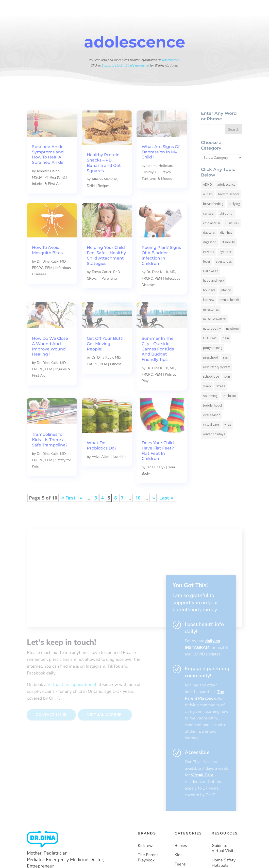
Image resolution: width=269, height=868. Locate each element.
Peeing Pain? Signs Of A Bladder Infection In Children (161, 269)
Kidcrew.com (170, 73)
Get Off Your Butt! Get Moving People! (105, 357)
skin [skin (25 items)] (227, 390)
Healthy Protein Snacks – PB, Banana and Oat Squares (104, 176)
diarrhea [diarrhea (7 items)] (226, 246)
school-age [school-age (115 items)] (211, 390)
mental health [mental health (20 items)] (229, 313)
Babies (181, 764)
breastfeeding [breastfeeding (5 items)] (213, 217)
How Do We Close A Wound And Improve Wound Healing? (50, 360)
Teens (180, 783)
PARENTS (186, 8)
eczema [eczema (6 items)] (209, 265)
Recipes (104, 199)
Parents (182, 792)
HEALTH (214, 8)
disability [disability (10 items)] (228, 256)
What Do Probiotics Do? (102, 459)
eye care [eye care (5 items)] (226, 265)
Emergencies (186, 802)
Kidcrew (145, 764)
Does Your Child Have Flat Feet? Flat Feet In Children (158, 464)
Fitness (116, 377)
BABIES (116, 8)
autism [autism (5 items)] (208, 208)
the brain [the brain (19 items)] (229, 409)
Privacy (200, 856)
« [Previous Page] (81, 511)
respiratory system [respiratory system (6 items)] (217, 381)
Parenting (109, 292)
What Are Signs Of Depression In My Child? (161, 165)
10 (138, 511)
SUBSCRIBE (220, 21)
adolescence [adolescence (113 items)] (226, 198)
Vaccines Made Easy (221, 836)
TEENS (160, 8)
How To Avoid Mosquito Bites (47, 264)
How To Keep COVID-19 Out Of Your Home (224, 816)
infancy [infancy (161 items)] (226, 304)
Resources (137, 21)
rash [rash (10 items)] (226, 371)
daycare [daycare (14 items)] (209, 246)
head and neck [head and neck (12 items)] (214, 294)
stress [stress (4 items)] (221, 400)
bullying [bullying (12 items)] (234, 217)
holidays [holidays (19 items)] (209, 304)
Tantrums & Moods (157, 192)
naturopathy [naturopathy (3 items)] (212, 342)
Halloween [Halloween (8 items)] (211, 285)
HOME (97, 8)
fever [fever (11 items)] (207, 275)
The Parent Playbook (148, 776)
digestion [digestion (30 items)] (210, 256)
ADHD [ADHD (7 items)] (207, 198)
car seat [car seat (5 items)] (209, 227)
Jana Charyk (156, 481)
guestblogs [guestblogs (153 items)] (224, 275)
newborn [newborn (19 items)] (233, 342)
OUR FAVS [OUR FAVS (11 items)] (210, 352)
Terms (217, 856)
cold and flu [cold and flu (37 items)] (212, 237)
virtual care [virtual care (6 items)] (211, 438)
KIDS (138, 8)
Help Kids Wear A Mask (224, 796)
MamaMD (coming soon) (147, 793)
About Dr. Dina (111, 21)
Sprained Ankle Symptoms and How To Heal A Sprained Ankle (48, 168)
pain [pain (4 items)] (226, 352)
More (154, 21)
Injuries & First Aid (47, 197)
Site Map (234, 856)
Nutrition (120, 470)
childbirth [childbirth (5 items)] (227, 227)
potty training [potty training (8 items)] (213, 361)
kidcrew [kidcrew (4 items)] (209, 313)
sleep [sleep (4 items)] (207, 400)
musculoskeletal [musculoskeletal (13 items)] (215, 333)
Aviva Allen (101, 470)
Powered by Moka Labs (90, 855)
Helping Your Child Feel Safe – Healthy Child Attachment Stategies (106, 269)
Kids (179, 774)
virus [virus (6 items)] (228, 438)
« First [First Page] (68, 511)
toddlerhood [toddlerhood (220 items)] (212, 419)
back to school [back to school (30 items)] (229, 208)
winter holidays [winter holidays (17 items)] (214, 448)
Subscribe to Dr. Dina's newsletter (125, 79)
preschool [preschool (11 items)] (210, 371)
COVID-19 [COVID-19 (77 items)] (232, 237)
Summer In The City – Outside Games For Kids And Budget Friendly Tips (158, 362)
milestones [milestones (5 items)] (211, 323)
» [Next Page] (154, 511)
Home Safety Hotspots (224, 782)
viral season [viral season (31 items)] (212, 429)
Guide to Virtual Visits (224, 767)
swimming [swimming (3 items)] (210, 409)
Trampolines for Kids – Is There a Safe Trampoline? (50, 453)
